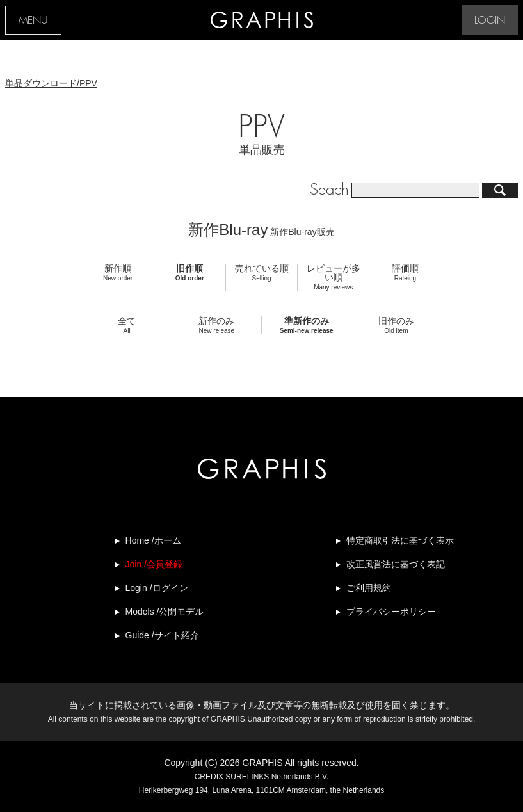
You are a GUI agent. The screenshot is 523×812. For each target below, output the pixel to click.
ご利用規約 (369, 588)
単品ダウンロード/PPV (51, 83)
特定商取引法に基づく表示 (400, 540)
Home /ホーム (153, 540)
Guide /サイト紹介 (162, 635)
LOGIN (490, 21)
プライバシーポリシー (391, 612)
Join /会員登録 (154, 564)
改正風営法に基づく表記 (396, 564)
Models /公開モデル (165, 612)
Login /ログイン (157, 588)
